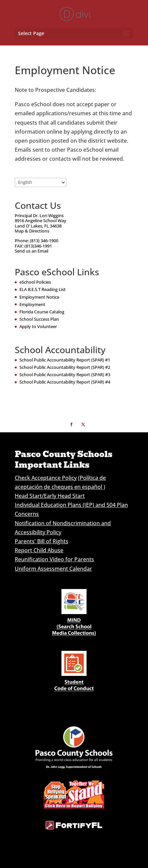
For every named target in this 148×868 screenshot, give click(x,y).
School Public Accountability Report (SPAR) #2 (65, 367)
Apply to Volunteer (38, 326)
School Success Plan (39, 319)
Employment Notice (39, 297)
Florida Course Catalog (42, 312)
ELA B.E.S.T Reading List (43, 289)
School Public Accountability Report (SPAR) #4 (65, 382)
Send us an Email (31, 251)
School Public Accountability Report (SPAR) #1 (65, 360)
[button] (126, 34)
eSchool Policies (35, 282)
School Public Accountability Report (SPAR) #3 (65, 375)
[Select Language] (41, 182)
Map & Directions (32, 231)
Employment (32, 304)
